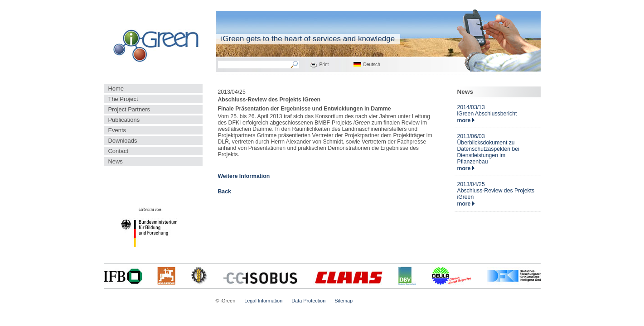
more (466, 120)
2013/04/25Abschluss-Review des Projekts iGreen (496, 191)
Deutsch (372, 65)
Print (324, 65)
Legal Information (263, 301)
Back (225, 192)
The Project (123, 99)
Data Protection (308, 301)
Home (116, 89)
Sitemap (344, 301)
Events (117, 130)
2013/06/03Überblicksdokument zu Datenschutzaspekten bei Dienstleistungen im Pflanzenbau (488, 149)
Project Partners (129, 109)
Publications (124, 120)
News (116, 161)
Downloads (123, 141)
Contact (118, 151)
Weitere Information (244, 176)
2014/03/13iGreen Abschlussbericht (487, 110)
